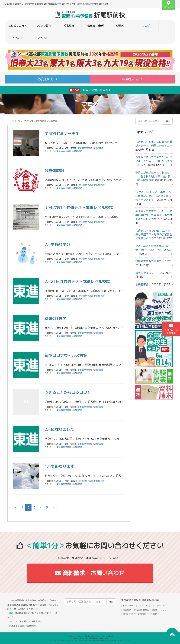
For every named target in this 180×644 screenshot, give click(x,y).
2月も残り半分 (57, 244)
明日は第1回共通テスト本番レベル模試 (79, 207)
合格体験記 (54, 170)
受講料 (120, 26)
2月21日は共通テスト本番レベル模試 (77, 281)
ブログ (146, 26)
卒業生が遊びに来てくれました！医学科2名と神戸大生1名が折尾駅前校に (153, 177)
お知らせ (43, 38)
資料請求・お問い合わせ (90, 573)
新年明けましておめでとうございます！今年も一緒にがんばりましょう (154, 161)
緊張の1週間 (55, 318)
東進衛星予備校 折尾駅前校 (69, 151)
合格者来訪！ (143, 284)
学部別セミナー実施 (62, 133)
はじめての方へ (17, 26)
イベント (18, 38)
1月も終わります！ (61, 466)
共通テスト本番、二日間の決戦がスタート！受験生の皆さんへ (154, 144)
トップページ (14, 121)
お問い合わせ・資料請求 (134, 614)
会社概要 (153, 614)
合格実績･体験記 (94, 26)
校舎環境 (69, 26)
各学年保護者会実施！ (90, 90)
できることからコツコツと (68, 392)
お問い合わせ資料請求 (171, 329)
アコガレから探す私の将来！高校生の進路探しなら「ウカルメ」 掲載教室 (90, 636)
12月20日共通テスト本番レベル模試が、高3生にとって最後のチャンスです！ (153, 196)
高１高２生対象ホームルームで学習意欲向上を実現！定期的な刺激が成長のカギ (154, 215)
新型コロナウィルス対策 (66, 355)
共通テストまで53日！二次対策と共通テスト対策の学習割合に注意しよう (154, 235)
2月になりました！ (61, 429)
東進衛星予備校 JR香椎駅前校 (23, 626)
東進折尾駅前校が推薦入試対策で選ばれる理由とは (152, 248)
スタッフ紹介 (43, 26)
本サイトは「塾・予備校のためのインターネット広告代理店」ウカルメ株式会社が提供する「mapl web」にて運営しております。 (90, 640)
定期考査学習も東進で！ (150, 261)
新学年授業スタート (147, 273)
